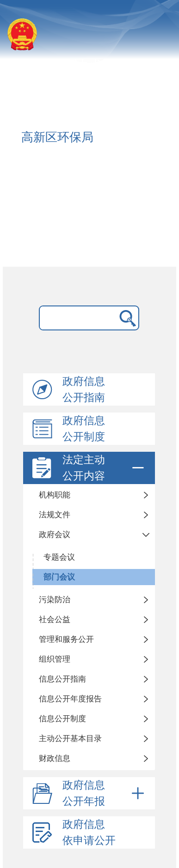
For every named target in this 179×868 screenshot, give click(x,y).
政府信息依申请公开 (89, 832)
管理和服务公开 (66, 639)
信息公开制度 (62, 719)
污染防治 (55, 600)
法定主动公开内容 (105, 468)
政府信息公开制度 (84, 429)
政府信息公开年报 (105, 793)
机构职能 (55, 495)
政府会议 (55, 535)
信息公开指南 (62, 679)
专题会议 (59, 557)
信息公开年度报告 (70, 699)
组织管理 (55, 659)
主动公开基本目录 (70, 739)
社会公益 (55, 620)
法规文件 (55, 515)
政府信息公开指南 (84, 389)
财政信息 (55, 758)
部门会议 (59, 577)
